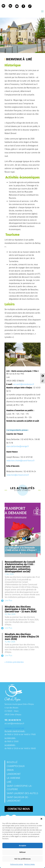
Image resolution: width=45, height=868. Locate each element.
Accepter (23, 846)
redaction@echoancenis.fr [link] (18, 475)
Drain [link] (10, 770)
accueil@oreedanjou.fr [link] (14, 723)
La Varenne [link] (13, 778)
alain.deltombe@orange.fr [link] (18, 446)
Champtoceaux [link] (16, 766)
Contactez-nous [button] (19, 809)
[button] (41, 819)
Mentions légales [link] (30, 864)
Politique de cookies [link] (17, 864)
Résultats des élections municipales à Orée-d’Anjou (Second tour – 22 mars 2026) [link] (21, 609)
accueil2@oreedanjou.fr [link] (24, 384)
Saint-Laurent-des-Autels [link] (22, 793)
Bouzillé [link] (12, 762)
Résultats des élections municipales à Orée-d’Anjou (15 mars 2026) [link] (22, 637)
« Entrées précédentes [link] (14, 662)
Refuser (23, 852)
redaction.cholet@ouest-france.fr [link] (20, 461)
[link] (3, 6)
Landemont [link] (14, 774)
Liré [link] (9, 782)
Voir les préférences (22, 859)
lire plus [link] (8, 600)
